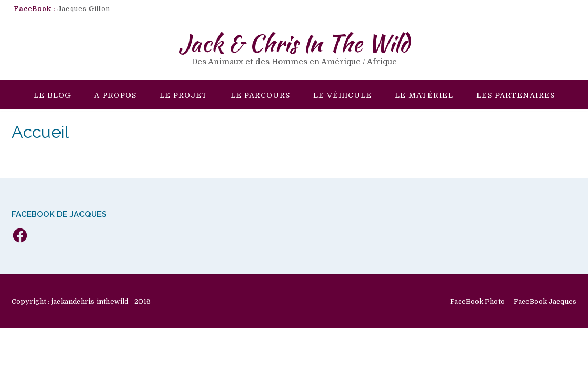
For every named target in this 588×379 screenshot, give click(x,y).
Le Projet (183, 95)
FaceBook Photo (477, 301)
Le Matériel (424, 95)
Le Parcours (260, 95)
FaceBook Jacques (545, 301)
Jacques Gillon (84, 9)
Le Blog (52, 95)
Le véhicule (342, 95)
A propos (115, 95)
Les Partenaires (516, 95)
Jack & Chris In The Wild (294, 43)
